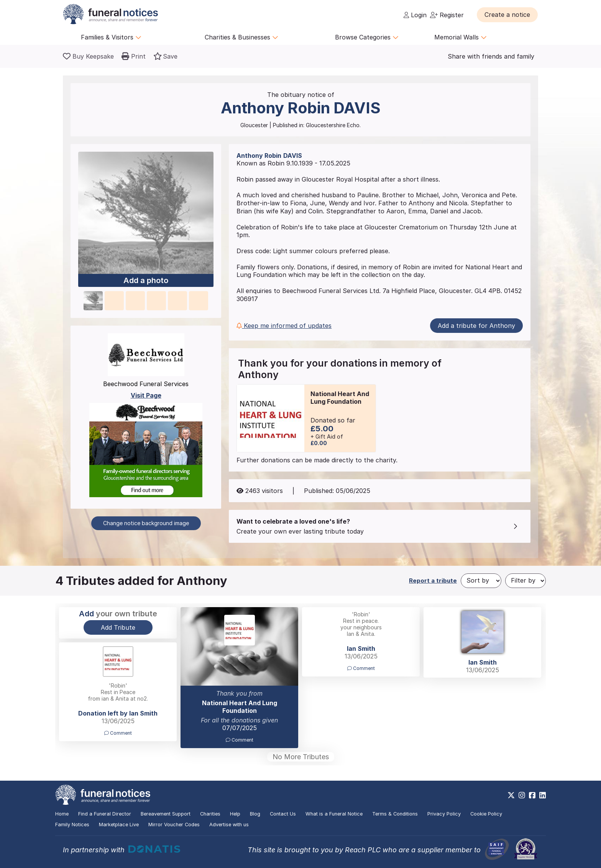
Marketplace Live (119, 825)
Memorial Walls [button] (461, 37)
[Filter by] (525, 581)
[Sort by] (481, 581)
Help (235, 814)
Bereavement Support (166, 814)
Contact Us (283, 814)
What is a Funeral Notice (334, 814)
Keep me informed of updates (284, 326)
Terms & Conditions (395, 814)
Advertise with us (229, 825)
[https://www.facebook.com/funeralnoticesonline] (532, 795)
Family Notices (72, 825)
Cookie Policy (486, 814)
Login (415, 15)
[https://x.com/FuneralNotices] (511, 795)
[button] (507, 15)
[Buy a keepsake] (88, 56)
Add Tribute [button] (118, 627)
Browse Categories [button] (367, 37)
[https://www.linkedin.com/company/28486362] (543, 795)
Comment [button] (240, 740)
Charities (210, 814)
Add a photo (146, 281)
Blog (255, 814)
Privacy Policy (444, 814)
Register (447, 15)
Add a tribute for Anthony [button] (476, 326)
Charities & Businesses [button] (241, 37)
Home (62, 814)
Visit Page (146, 395)
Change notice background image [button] (146, 523)
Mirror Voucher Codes (174, 825)
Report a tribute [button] (433, 581)
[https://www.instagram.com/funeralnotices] (522, 795)
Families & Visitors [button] (111, 37)
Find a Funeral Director (105, 814)
